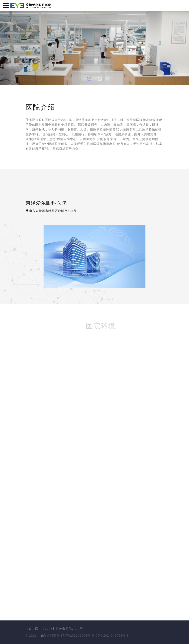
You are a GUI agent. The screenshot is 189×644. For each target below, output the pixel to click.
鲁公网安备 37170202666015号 (66, 636)
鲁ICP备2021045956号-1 (110, 636)
